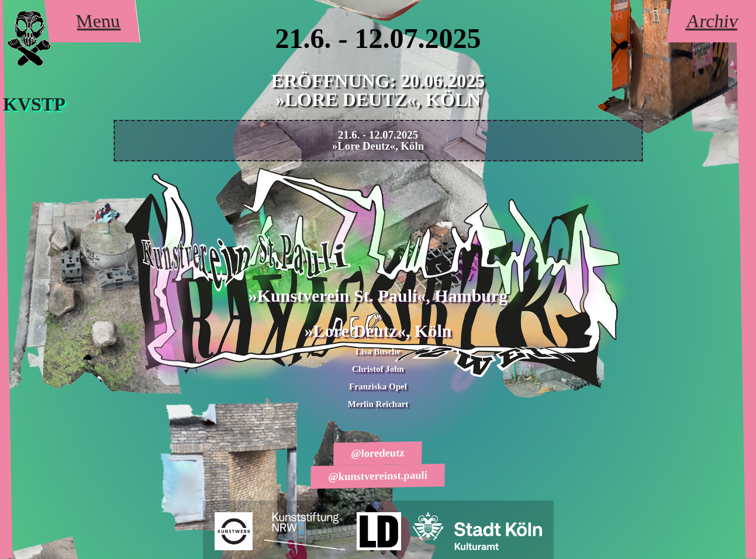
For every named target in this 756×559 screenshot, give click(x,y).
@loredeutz (378, 453)
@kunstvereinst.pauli (378, 475)
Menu (98, 21)
